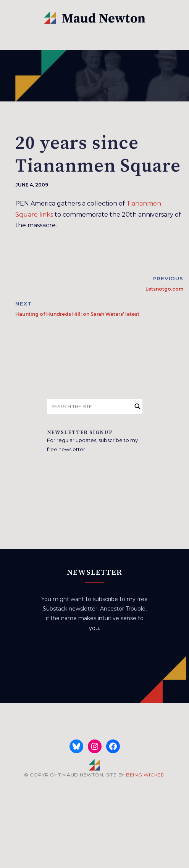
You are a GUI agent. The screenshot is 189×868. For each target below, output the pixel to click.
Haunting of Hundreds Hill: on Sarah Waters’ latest (77, 314)
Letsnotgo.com (164, 289)
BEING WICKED (145, 775)
